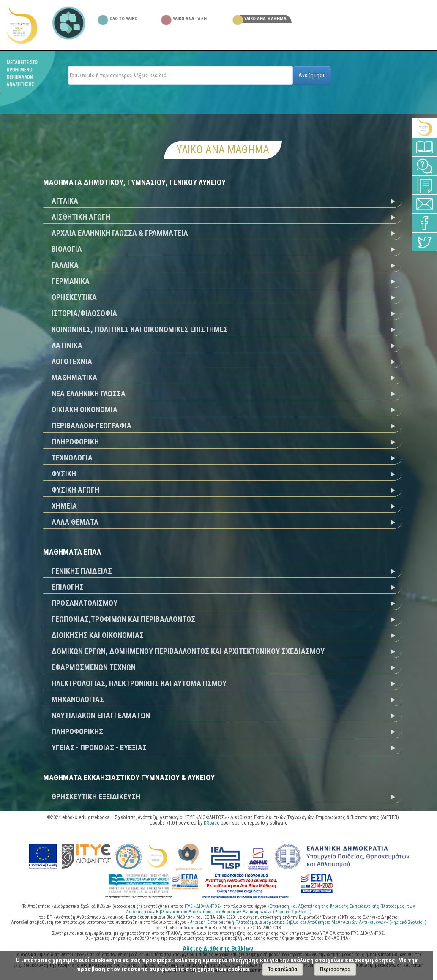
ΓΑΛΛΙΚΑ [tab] (65, 265)
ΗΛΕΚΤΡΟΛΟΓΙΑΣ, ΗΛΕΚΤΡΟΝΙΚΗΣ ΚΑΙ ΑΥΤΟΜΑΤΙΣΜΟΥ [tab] (139, 683)
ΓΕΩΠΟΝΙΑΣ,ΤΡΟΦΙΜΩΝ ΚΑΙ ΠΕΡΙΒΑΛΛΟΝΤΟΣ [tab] (123, 619)
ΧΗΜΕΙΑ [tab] (64, 506)
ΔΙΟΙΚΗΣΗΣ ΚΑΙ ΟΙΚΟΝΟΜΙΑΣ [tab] (98, 635)
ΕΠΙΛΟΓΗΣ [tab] (68, 587)
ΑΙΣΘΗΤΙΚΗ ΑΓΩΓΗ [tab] (81, 217)
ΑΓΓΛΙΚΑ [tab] (65, 201)
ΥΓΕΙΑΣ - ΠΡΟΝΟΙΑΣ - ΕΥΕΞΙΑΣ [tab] (99, 747)
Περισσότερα (335, 969)
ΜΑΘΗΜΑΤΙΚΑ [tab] (74, 377)
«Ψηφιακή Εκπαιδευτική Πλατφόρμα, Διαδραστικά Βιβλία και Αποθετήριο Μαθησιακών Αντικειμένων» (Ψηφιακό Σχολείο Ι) (307, 922)
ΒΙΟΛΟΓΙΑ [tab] (67, 249)
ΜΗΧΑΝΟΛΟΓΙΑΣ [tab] (78, 699)
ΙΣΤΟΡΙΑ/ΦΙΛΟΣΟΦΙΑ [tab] (84, 313)
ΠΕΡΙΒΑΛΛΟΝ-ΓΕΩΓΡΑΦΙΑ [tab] (91, 426)
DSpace (212, 823)
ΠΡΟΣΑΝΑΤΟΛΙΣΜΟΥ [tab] (85, 603)
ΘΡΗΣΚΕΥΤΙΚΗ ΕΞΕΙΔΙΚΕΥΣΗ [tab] (96, 796)
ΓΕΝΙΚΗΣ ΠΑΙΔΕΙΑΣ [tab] (82, 571)
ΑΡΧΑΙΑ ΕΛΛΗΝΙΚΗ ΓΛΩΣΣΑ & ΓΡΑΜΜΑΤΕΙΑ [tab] (120, 233)
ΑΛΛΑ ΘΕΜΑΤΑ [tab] (75, 522)
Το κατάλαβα (283, 969)
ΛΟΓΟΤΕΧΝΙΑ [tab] (72, 361)
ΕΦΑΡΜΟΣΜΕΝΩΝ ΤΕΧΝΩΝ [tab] (94, 667)
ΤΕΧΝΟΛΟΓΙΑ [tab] (72, 458)
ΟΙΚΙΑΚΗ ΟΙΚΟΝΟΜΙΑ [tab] (85, 410)
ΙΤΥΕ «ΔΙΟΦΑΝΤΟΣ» (203, 906)
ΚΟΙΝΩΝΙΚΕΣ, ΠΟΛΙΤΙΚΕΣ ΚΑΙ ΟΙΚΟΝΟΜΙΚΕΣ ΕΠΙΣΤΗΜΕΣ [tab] (140, 329)
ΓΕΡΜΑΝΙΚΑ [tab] (71, 281)
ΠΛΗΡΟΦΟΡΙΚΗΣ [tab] (77, 731)
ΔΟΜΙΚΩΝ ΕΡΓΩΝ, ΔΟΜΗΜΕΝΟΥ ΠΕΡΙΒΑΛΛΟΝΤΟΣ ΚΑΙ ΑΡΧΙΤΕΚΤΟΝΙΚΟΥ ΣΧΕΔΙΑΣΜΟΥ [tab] (188, 651)
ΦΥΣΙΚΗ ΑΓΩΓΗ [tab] (75, 490)
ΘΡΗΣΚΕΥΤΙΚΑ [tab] (74, 297)
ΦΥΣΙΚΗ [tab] (64, 474)
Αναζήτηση (312, 75)
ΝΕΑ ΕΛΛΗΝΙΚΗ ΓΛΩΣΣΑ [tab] (89, 393)
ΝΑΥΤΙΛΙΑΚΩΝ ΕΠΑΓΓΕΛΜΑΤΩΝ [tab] (101, 715)
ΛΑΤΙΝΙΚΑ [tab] (67, 345)
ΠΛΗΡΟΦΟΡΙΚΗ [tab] (75, 442)
